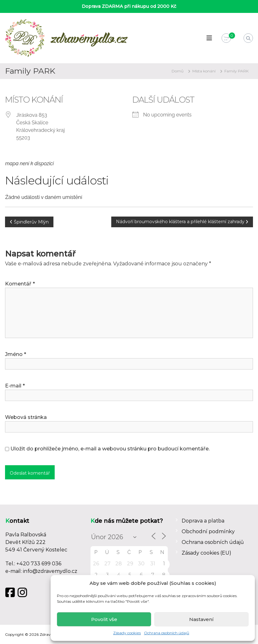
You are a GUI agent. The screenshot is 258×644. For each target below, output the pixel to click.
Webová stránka (26, 417)
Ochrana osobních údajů (167, 633)
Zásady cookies (127, 633)
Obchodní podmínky (208, 531)
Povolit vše (104, 619)
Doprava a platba (203, 521)
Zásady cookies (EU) (206, 553)
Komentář (20, 284)
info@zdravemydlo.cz (50, 571)
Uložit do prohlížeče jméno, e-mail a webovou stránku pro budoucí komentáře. (110, 449)
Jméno (16, 354)
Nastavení (201, 619)
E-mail (15, 386)
